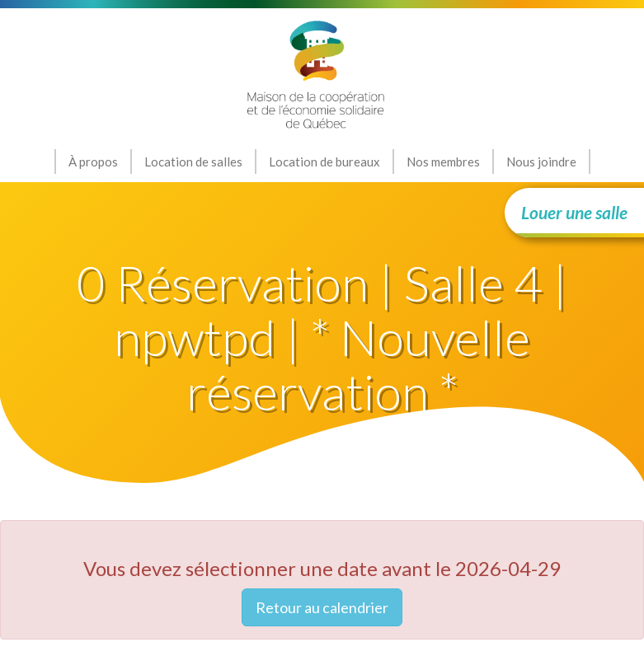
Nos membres (443, 162)
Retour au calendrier (322, 607)
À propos (93, 162)
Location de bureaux (324, 162)
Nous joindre (541, 162)
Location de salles (193, 162)
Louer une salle (574, 212)
